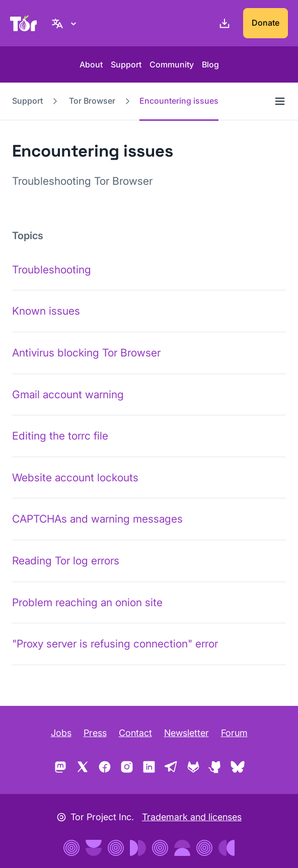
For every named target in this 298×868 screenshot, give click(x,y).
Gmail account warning (68, 394)
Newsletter (187, 733)
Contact (135, 733)
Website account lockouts (75, 478)
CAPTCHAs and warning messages (97, 519)
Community (172, 64)
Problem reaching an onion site (87, 602)
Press (95, 733)
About (91, 64)
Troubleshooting (52, 270)
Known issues (46, 311)
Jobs (61, 733)
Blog (210, 64)
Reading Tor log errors (66, 561)
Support (126, 64)
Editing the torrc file (60, 436)
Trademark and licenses (192, 817)
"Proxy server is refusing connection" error (115, 644)
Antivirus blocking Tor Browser (86, 353)
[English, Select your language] (65, 23)
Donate (266, 23)
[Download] (222, 23)
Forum (234, 733)
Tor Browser (92, 101)
